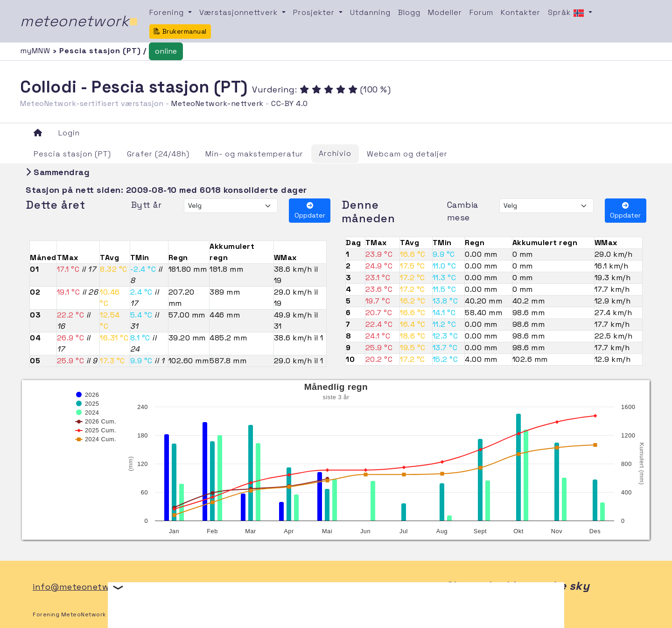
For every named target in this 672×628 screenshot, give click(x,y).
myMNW (36, 51)
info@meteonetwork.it (82, 587)
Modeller (445, 12)
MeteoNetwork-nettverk (217, 103)
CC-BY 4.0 (290, 103)
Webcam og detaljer (407, 154)
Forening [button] (168, 12)
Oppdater (310, 211)
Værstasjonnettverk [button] (240, 12)
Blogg (409, 12)
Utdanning (370, 12)
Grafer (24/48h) (158, 154)
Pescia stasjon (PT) (72, 154)
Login (69, 133)
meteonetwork (79, 21)
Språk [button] (567, 13)
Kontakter (521, 12)
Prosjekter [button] (315, 12)
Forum (481, 12)
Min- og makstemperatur (254, 154)
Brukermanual (180, 31)
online (166, 51)
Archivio (335, 153)
